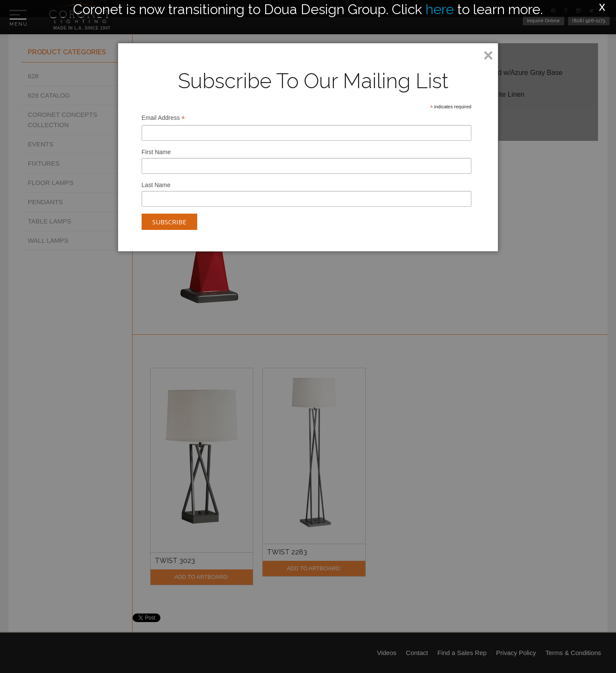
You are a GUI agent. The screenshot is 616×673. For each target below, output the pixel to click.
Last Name (156, 185)
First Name (156, 152)
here (440, 9)
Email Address (163, 119)
